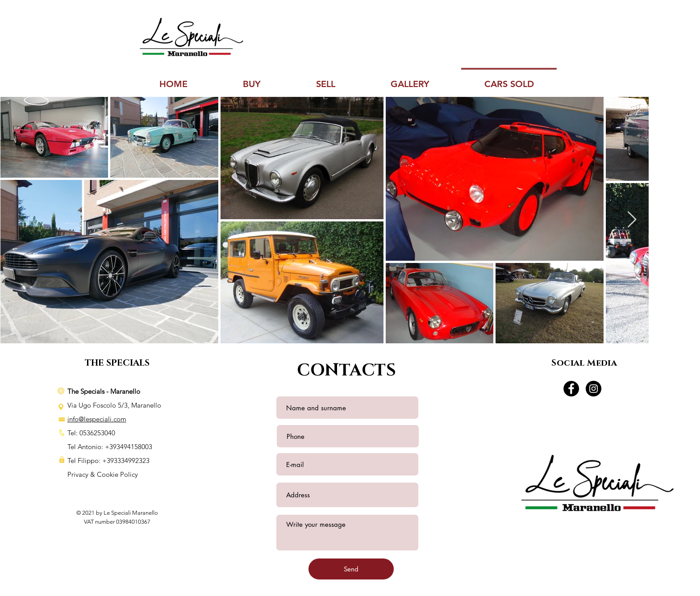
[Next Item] (632, 220)
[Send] (351, 569)
